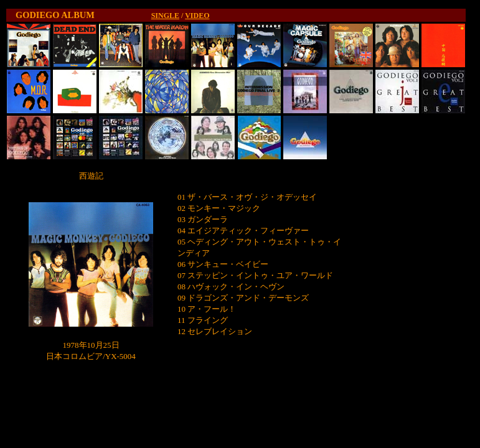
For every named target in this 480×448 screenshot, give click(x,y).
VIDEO (197, 16)
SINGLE (165, 16)
